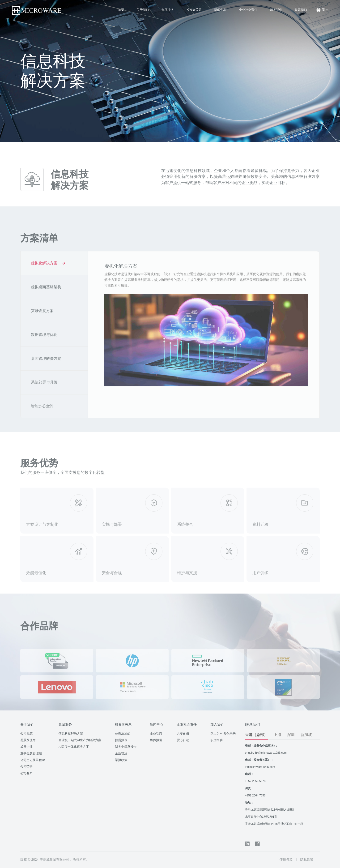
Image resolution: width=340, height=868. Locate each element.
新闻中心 (220, 10)
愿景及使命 (28, 740)
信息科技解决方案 (71, 733)
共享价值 (183, 733)
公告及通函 (123, 733)
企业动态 (156, 733)
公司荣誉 (26, 767)
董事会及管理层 (31, 753)
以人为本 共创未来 (223, 733)
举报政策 (121, 760)
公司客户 (26, 773)
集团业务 (168, 10)
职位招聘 (217, 740)
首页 (121, 10)
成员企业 (26, 747)
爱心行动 (183, 740)
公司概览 (26, 733)
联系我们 (301, 10)
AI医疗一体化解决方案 (74, 747)
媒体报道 (156, 740)
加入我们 (276, 10)
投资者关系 (194, 10)
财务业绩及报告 (126, 747)
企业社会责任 (248, 10)
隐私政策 (307, 859)
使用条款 (286, 859)
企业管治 (121, 753)
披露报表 (121, 740)
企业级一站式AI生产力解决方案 (80, 740)
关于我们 (143, 10)
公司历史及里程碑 (33, 760)
